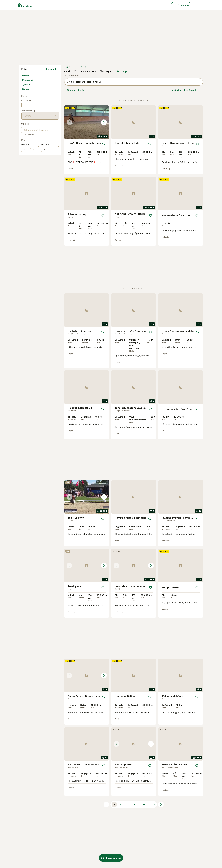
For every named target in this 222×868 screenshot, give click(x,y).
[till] (52, 149)
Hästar (26, 75)
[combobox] (36, 105)
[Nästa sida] (161, 805)
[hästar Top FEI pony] (87, 497)
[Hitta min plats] (54, 105)
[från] (32, 149)
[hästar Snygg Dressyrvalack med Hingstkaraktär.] (87, 122)
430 (153, 805)
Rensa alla (52, 69)
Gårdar (26, 89)
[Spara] (104, 144)
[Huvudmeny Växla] (12, 5)
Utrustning (27, 80)
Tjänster (26, 84)
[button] (87, 122)
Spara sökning (76, 90)
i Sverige (121, 71)
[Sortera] (185, 90)
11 (144, 805)
